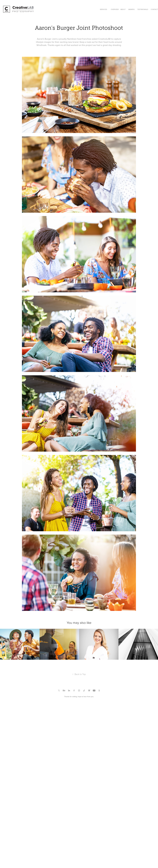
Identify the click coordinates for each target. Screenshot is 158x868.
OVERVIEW (115, 9)
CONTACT (154, 9)
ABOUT (123, 9)
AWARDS (131, 9)
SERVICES (103, 9)
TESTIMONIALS (143, 9)
